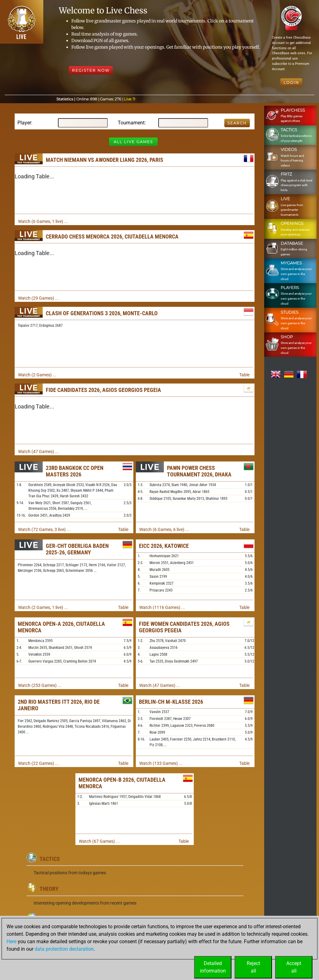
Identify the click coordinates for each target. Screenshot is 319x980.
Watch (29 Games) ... (38, 298)
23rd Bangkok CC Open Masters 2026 (75, 471)
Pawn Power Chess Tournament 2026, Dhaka (199, 471)
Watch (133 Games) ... (161, 763)
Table (244, 375)
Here (12, 941)
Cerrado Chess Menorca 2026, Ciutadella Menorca (112, 237)
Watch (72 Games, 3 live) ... (44, 529)
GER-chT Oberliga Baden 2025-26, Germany (77, 549)
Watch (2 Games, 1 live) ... (43, 607)
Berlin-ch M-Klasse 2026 (171, 702)
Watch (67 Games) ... (99, 841)
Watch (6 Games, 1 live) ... (43, 221)
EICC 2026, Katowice (164, 546)
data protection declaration (64, 949)
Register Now (91, 70)
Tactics (50, 859)
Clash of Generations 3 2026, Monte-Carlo (102, 313)
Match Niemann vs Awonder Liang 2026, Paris (105, 160)
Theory (49, 889)
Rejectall (253, 967)
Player (24, 123)
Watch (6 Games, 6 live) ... (164, 529)
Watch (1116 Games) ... (162, 607)
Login (291, 82)
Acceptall (294, 967)
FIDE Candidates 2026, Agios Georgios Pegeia (103, 390)
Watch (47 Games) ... (38, 451)
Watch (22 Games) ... (38, 763)
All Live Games (133, 142)
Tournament (131, 123)
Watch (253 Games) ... (40, 685)
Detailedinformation (213, 967)
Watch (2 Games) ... (37, 375)
